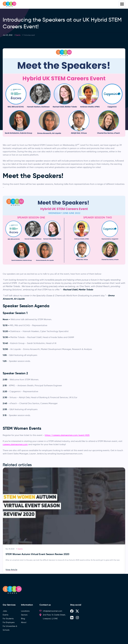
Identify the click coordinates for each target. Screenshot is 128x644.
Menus (122, 4)
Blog (23, 619)
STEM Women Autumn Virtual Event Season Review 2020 (37, 554)
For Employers (9, 622)
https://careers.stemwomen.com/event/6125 (67, 435)
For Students (8, 619)
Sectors (24, 615)
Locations (25, 611)
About (24, 622)
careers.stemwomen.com (15, 444)
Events (18, 35)
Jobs (5, 611)
